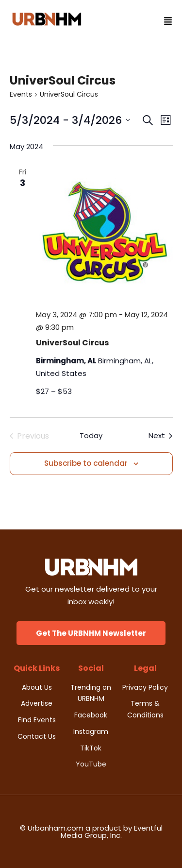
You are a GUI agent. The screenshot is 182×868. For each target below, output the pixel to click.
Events (21, 94)
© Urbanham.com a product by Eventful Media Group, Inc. (91, 832)
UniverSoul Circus (72, 343)
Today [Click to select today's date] (91, 435)
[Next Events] (160, 436)
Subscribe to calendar (86, 463)
